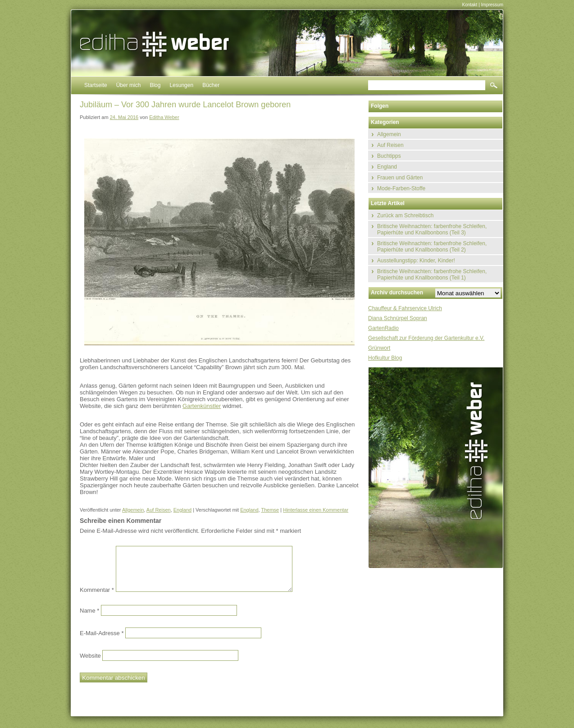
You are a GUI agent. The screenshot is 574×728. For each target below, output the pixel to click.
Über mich (129, 85)
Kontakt (469, 5)
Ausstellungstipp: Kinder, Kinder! (416, 261)
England (182, 510)
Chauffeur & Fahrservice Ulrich (405, 308)
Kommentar (97, 590)
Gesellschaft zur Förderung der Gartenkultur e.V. (426, 338)
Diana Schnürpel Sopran (398, 318)
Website (90, 656)
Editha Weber (164, 117)
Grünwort (379, 348)
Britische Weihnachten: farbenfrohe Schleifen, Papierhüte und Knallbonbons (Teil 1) (432, 275)
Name (89, 611)
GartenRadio (383, 328)
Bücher (211, 85)
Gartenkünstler (202, 406)
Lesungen (181, 85)
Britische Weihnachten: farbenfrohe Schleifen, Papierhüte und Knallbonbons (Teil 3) (432, 229)
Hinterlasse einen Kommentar (316, 510)
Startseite (96, 85)
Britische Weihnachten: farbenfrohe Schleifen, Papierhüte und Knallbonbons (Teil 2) (432, 247)
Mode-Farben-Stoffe (401, 188)
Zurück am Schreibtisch (405, 215)
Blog (155, 85)
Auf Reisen (159, 510)
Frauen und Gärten (400, 178)
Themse (270, 510)
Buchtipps (389, 156)
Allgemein (133, 510)
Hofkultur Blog (385, 358)
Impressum (492, 5)
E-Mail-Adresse (102, 633)
